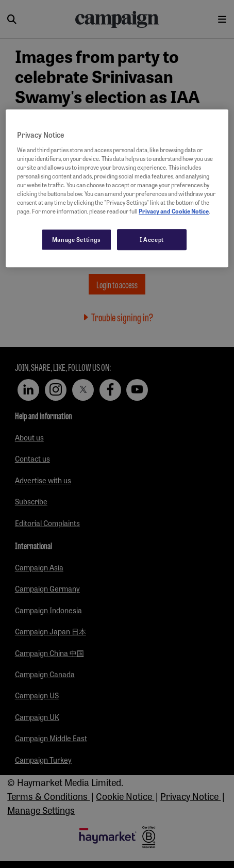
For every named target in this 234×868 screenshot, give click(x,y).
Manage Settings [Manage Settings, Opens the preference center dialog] (77, 239)
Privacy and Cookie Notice (174, 211)
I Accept (152, 239)
